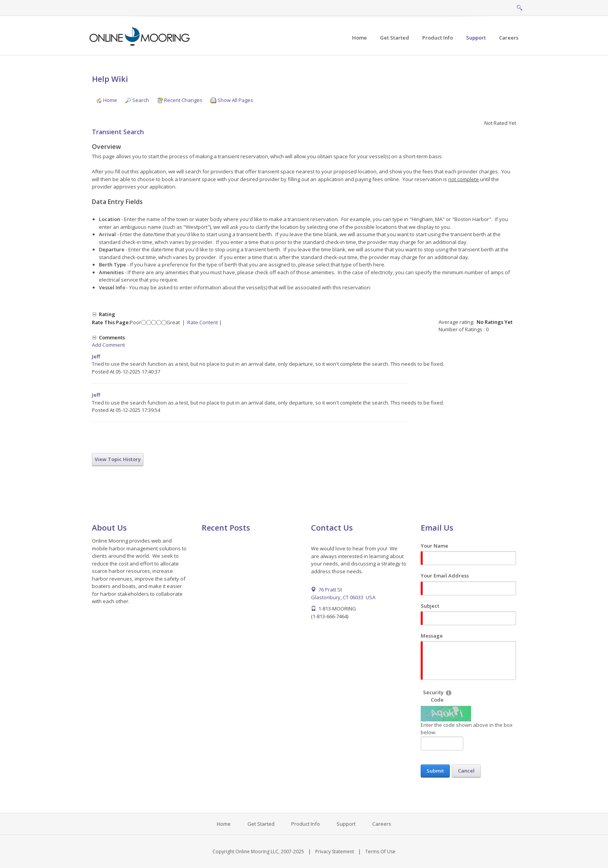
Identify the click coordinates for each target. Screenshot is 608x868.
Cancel (466, 771)
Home (106, 100)
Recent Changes (180, 100)
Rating (107, 314)
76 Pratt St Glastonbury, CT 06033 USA (343, 593)
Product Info (306, 824)
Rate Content (203, 322)
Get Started (261, 824)
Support (346, 824)
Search (137, 100)
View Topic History (118, 459)
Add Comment (108, 345)
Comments (112, 337)
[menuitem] (395, 38)
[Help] (449, 692)
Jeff (96, 356)
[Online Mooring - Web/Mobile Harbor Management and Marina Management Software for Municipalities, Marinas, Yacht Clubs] (140, 35)
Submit (435, 771)
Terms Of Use (380, 852)
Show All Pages (232, 100)
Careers (382, 824)
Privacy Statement (335, 852)
